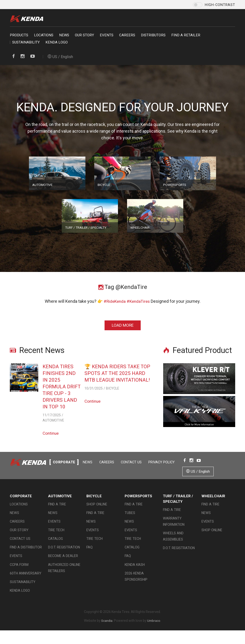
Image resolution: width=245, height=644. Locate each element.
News (64, 35)
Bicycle (94, 503)
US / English (60, 57)
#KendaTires (139, 301)
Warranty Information (174, 529)
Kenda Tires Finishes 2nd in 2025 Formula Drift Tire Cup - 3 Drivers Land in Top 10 (62, 387)
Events (107, 35)
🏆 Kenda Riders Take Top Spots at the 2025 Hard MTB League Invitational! (119, 373)
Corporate (21, 503)
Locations (44, 35)
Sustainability (26, 42)
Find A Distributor (26, 554)
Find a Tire (57, 511)
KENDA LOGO (57, 42)
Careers (127, 35)
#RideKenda (114, 301)
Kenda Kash (135, 572)
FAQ (89, 554)
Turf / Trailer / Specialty (178, 506)
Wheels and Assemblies (173, 543)
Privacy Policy (92, 480)
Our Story (84, 35)
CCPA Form (19, 572)
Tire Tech (56, 537)
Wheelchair (213, 503)
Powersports (138, 503)
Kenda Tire (28, 19)
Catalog (56, 546)
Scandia (106, 628)
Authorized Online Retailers (64, 575)
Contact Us (62, 480)
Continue (51, 434)
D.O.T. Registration (64, 554)
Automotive (60, 503)
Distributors (153, 35)
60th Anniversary (26, 580)
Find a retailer (186, 35)
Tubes (130, 520)
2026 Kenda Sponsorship (136, 583)
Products (19, 35)
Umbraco (154, 628)
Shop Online (97, 511)
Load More (122, 325)
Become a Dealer (63, 563)
